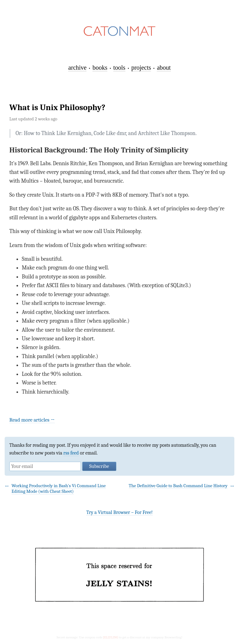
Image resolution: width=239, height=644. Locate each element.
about (164, 68)
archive (77, 68)
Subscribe (99, 466)
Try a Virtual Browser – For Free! (119, 512)
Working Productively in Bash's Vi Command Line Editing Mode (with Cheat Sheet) (59, 488)
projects (141, 68)
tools (119, 68)
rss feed (71, 453)
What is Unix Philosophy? (57, 107)
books (100, 68)
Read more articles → (32, 420)
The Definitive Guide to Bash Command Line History (178, 486)
